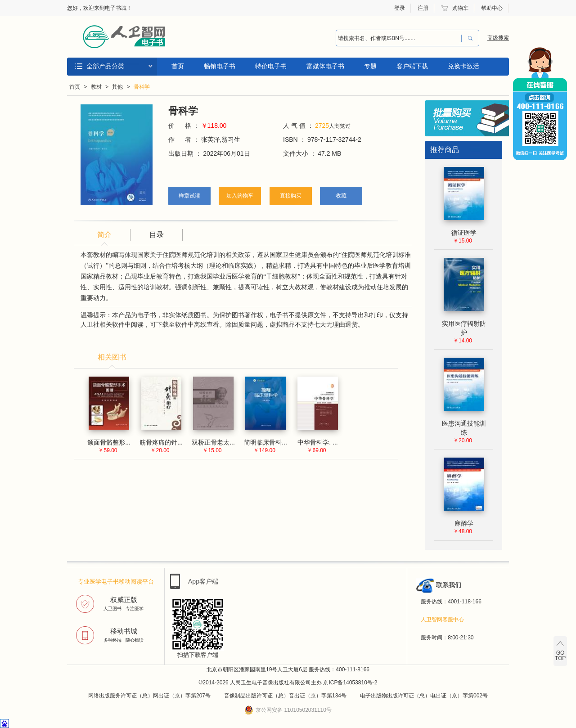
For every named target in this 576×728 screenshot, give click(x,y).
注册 (423, 8)
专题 (370, 66)
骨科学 (142, 87)
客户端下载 (412, 66)
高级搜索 (498, 38)
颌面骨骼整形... (109, 442)
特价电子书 (271, 66)
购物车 (460, 8)
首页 (178, 66)
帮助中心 (492, 8)
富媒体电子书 (325, 66)
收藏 (341, 196)
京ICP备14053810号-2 (350, 683)
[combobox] (396, 38)
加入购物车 (240, 196)
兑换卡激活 (463, 66)
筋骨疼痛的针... (161, 442)
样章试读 (189, 196)
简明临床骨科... (265, 442)
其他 (117, 87)
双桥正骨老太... (213, 442)
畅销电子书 (220, 66)
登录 (400, 8)
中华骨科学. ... (317, 442)
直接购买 (291, 196)
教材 (96, 87)
